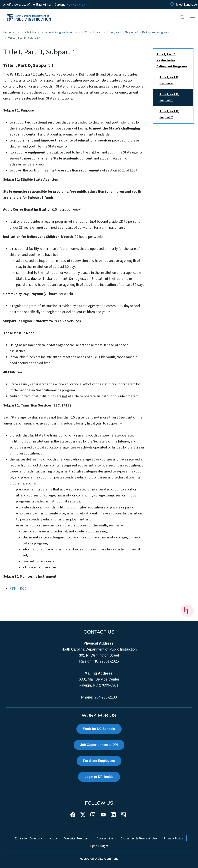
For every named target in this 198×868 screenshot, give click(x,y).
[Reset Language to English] (172, 5)
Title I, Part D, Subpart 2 (169, 114)
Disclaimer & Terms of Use (139, 838)
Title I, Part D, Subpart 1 (169, 97)
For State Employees (99, 761)
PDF (13, 588)
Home (7, 32)
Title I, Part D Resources (169, 80)
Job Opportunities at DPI (99, 745)
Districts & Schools (28, 32)
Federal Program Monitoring (62, 32)
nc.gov (53, 838)
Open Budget (99, 846)
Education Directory (28, 838)
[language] (186, 5)
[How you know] (78, 5)
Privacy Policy (173, 838)
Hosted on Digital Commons (99, 859)
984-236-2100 (106, 697)
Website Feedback (77, 838)
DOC (23, 588)
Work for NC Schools (99, 729)
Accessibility (105, 838)
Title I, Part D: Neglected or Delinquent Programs (138, 32)
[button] (180, 18)
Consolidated (94, 32)
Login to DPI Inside (99, 777)
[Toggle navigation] (192, 18)
